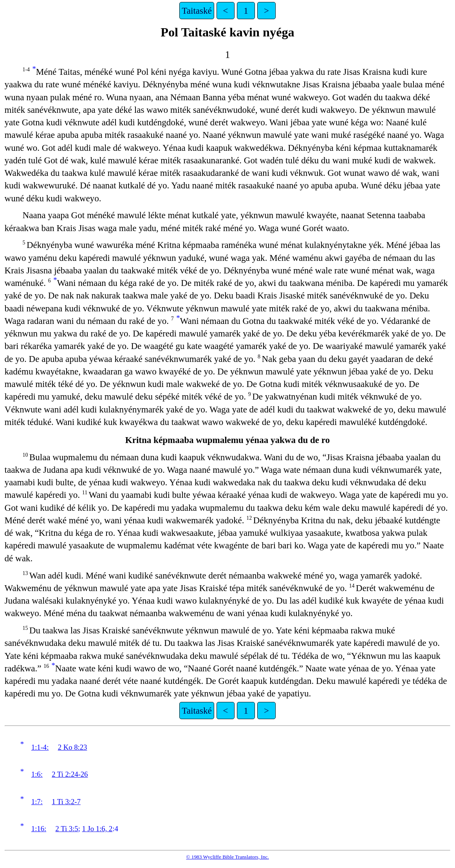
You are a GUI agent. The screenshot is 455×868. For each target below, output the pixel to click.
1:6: (37, 774)
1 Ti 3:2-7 (66, 802)
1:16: (39, 829)
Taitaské (197, 11)
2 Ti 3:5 (67, 829)
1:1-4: (40, 747)
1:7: (37, 802)
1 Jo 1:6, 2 (97, 829)
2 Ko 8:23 (73, 747)
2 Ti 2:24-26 (70, 774)
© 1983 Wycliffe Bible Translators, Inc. (227, 857)
